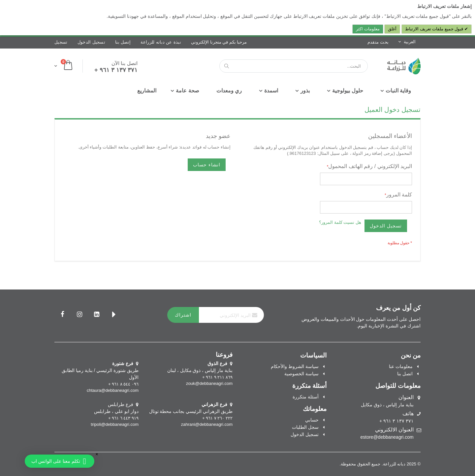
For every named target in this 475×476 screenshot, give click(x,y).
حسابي (312, 420)
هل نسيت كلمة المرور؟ (340, 222)
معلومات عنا (401, 366)
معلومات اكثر (368, 29)
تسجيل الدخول (92, 42)
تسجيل (61, 42)
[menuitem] (147, 91)
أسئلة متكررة (306, 397)
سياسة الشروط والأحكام (295, 366)
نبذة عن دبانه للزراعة (161, 42)
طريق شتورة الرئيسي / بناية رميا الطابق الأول (100, 370)
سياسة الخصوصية (301, 374)
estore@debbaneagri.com (387, 437)
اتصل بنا (405, 374)
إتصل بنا (123, 42)
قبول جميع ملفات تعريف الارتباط (435, 29)
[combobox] (294, 66)
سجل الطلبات (305, 427)
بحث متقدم (378, 42)
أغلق (392, 29)
